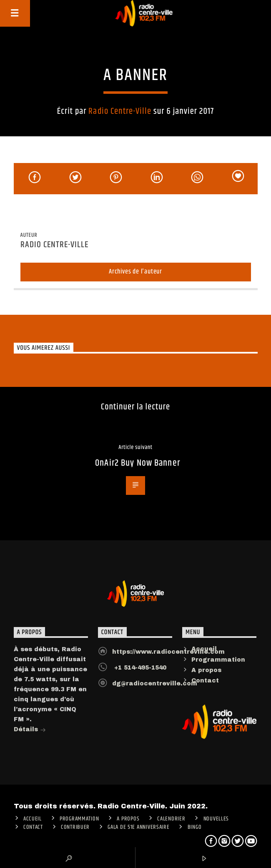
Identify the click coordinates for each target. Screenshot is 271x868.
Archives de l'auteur (135, 272)
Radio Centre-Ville (120, 111)
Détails (30, 730)
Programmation (218, 660)
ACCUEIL (33, 819)
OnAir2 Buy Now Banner (138, 463)
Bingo (195, 827)
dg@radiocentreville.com (155, 684)
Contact (205, 681)
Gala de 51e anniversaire (138, 827)
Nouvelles (216, 819)
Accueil (204, 649)
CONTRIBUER (75, 827)
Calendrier (171, 819)
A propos (206, 670)
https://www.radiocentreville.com (168, 652)
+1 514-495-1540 (139, 668)
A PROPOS (128, 819)
